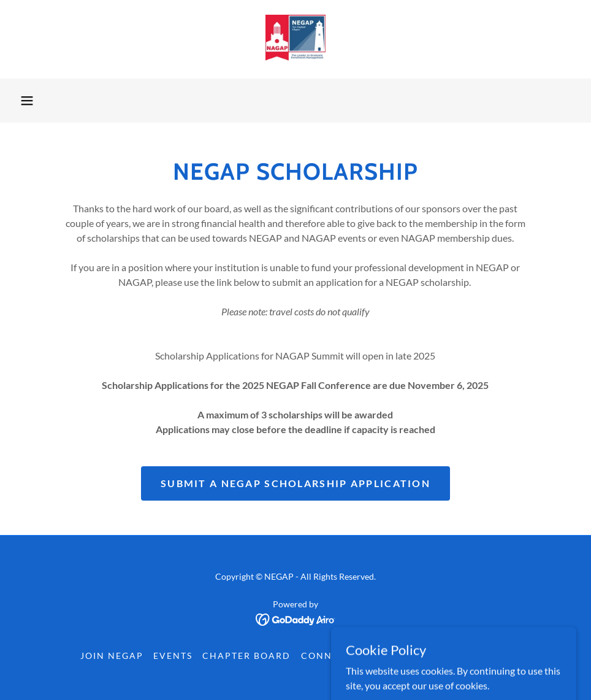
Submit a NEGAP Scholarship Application (295, 483)
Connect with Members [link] (368, 656)
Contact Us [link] (478, 656)
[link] (295, 39)
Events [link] (173, 656)
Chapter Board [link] (246, 656)
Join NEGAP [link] (112, 656)
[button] (27, 101)
